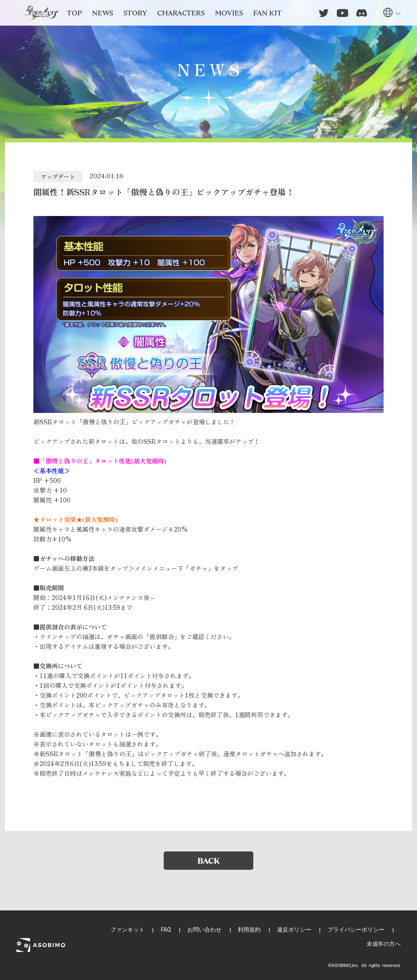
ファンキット (127, 930)
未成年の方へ (384, 944)
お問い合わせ (204, 930)
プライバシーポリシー (356, 930)
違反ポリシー (294, 930)
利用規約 (249, 930)
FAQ (166, 930)
